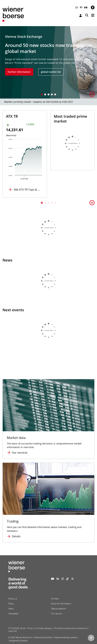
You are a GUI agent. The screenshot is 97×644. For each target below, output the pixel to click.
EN (86, 7)
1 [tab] (42, 95)
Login (81, 16)
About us (13, 599)
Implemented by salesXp (66, 637)
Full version (57, 614)
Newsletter (13, 614)
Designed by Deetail (18, 641)
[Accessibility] (93, 7)
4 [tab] (52, 95)
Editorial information (61, 604)
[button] (92, 94)
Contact (55, 599)
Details (16, 536)
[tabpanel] (48, 62)
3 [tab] (49, 95)
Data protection (59, 609)
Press (11, 604)
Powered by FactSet (43, 637)
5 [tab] (55, 95)
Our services (20, 453)
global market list (51, 72)
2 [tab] (45, 95)
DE (77, 7)
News (11, 609)
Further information (19, 72)
